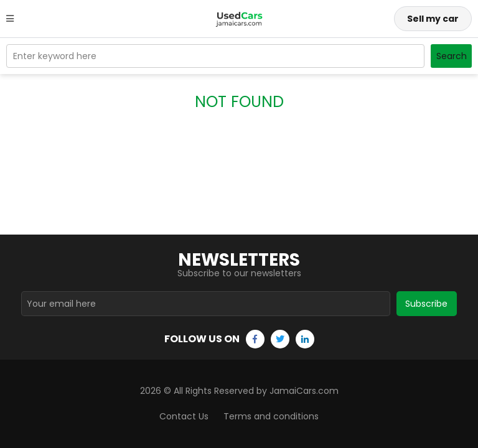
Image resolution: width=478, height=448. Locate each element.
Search (452, 56)
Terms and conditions (271, 416)
